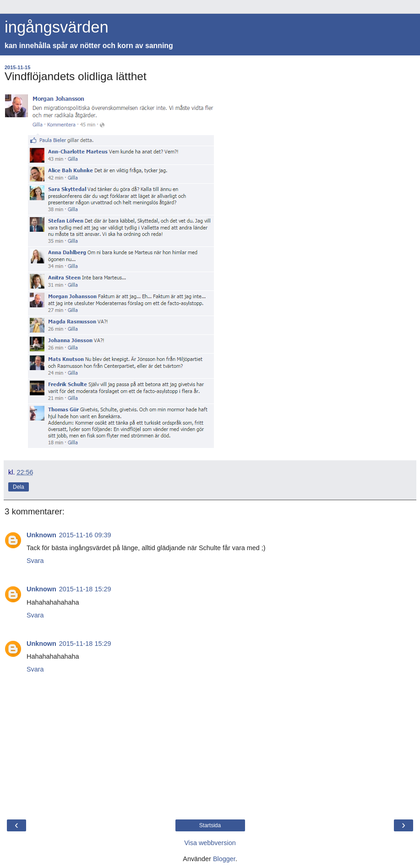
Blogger (224, 859)
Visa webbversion (210, 843)
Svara (35, 561)
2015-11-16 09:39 (85, 535)
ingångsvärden (57, 27)
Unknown (41, 535)
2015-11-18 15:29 (85, 589)
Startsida (210, 825)
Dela (19, 487)
